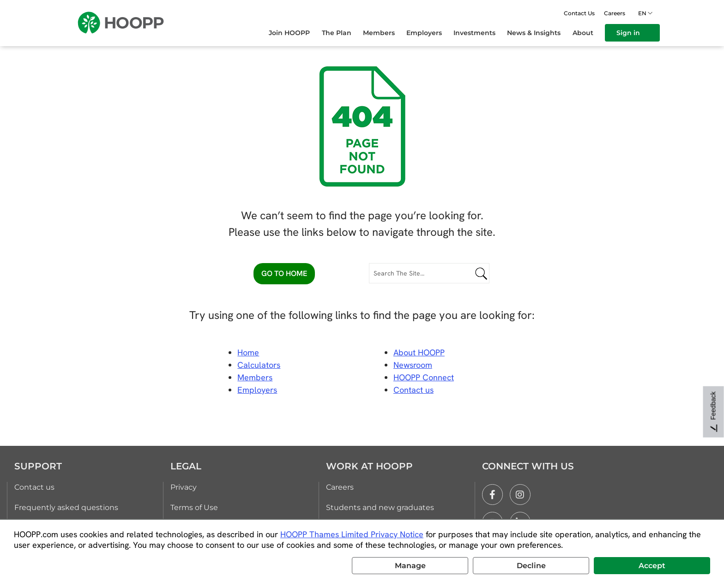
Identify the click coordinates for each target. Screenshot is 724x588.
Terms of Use (194, 507)
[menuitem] (295, 33)
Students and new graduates (380, 507)
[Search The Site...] (429, 273)
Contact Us (579, 13)
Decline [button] (531, 566)
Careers (615, 13)
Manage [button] (410, 566)
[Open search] (552, 13)
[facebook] (492, 495)
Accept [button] (652, 566)
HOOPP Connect (424, 377)
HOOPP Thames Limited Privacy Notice (352, 534)
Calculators (259, 365)
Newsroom (413, 365)
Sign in (632, 33)
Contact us (34, 487)
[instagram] (520, 495)
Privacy (184, 487)
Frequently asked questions (66, 507)
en (644, 13)
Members (255, 377)
